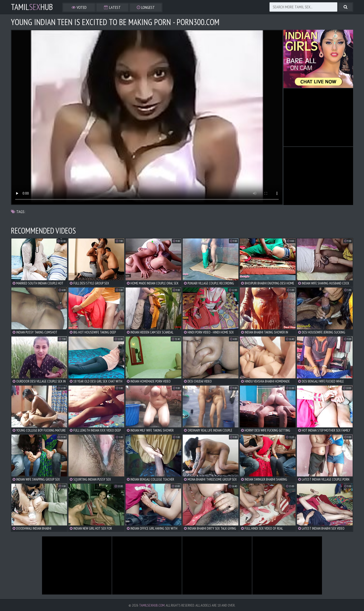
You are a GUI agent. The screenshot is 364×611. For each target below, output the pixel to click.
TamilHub (32, 7)
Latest (112, 7)
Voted (79, 7)
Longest (146, 7)
